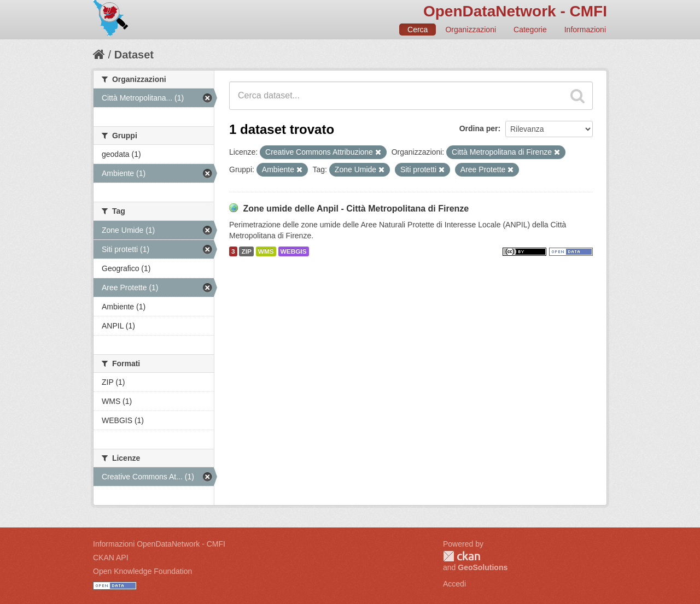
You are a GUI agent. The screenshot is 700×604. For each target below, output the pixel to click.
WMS (266, 251)
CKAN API (111, 558)
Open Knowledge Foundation (142, 571)
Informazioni (585, 30)
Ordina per (479, 128)
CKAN (462, 556)
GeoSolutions (483, 567)
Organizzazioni (471, 30)
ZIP (246, 251)
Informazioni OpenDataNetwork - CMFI (159, 544)
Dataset (134, 55)
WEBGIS (294, 251)
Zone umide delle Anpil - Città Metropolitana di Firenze (356, 209)
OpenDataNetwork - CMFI (515, 11)
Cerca (418, 30)
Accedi (454, 584)
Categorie (530, 30)
